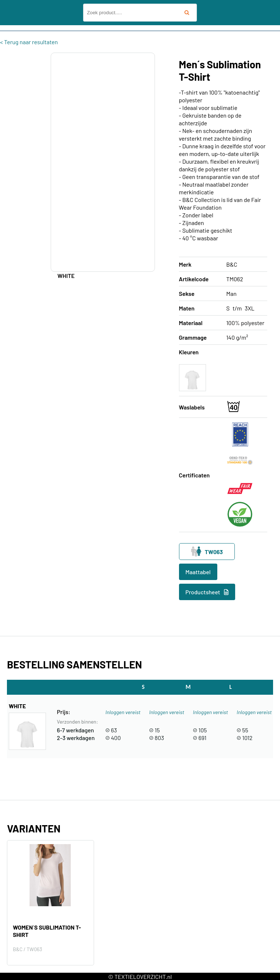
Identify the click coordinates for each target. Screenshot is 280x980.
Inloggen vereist (123, 712)
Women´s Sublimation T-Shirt (47, 931)
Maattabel (198, 572)
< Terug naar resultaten (29, 42)
